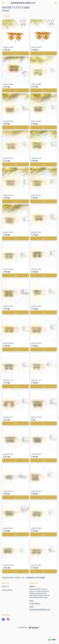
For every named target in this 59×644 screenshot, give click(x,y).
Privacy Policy (7, 590)
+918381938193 (35, 604)
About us (5, 586)
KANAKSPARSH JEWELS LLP (23, 3)
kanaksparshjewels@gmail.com (40, 609)
